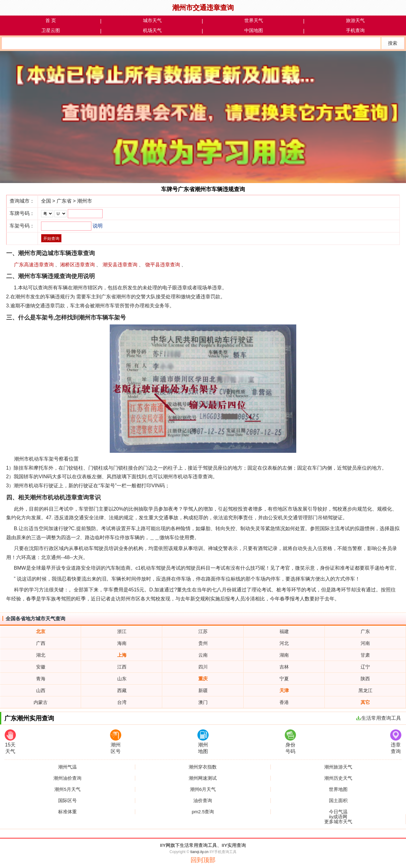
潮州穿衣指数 (203, 767)
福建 (284, 631)
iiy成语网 (338, 817)
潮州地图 (203, 742)
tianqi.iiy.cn (199, 852)
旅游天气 (355, 20)
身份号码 (290, 742)
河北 (284, 643)
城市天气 (152, 20)
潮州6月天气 (203, 789)
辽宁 (365, 667)
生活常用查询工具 (379, 718)
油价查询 (203, 801)
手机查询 (355, 30)
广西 (41, 643)
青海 (41, 679)
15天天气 (10, 742)
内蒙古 (41, 702)
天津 (284, 690)
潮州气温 (67, 767)
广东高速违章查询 (34, 265)
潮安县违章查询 (120, 265)
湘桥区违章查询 (77, 265)
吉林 (284, 667)
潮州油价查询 (67, 778)
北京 (41, 631)
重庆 (203, 679)
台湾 (122, 702)
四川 (203, 667)
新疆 (203, 690)
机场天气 (152, 30)
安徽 (41, 667)
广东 (365, 631)
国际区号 (67, 801)
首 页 (51, 20)
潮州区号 (116, 742)
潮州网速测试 (203, 778)
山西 (41, 690)
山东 (122, 679)
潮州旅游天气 (338, 767)
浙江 (122, 631)
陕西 (365, 679)
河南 (365, 643)
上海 (122, 655)
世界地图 (338, 789)
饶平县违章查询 (163, 265)
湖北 (41, 655)
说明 (98, 226)
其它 (365, 702)
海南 (122, 643)
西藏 (122, 690)
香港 (284, 702)
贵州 (203, 643)
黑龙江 (365, 690)
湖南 (284, 655)
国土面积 (338, 801)
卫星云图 (51, 30)
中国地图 (254, 30)
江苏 (203, 631)
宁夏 (284, 679)
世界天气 (254, 20)
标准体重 (67, 812)
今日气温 (338, 812)
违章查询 (396, 742)
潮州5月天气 (67, 789)
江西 (122, 667)
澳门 (203, 702)
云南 (203, 655)
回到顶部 (203, 860)
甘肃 (365, 655)
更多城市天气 (338, 822)
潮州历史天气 (338, 778)
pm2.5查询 (203, 812)
